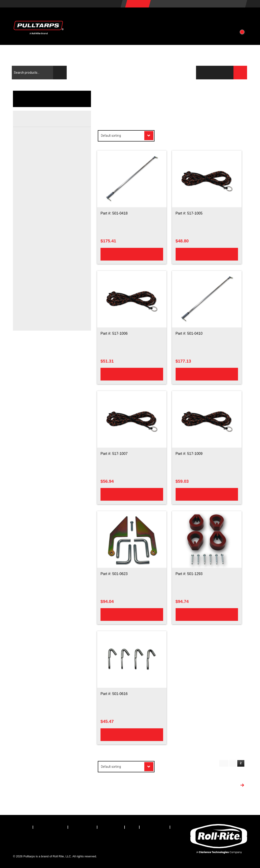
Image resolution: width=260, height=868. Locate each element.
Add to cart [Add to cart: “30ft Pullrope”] (207, 254)
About (192, 18)
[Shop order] (126, 136)
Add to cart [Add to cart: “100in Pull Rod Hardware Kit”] (132, 254)
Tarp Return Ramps (43, 315)
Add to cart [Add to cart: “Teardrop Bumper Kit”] (207, 614)
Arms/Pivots (27, 133)
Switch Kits (37, 220)
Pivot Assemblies (42, 176)
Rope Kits (36, 307)
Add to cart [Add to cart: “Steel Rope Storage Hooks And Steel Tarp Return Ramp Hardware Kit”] (132, 614)
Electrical (25, 193)
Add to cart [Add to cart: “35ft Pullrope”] (132, 374)
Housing (25, 236)
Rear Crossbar (29, 263)
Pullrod (34, 290)
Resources (161, 18)
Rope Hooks (38, 298)
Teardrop (36, 323)
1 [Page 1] (233, 763)
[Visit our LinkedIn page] (42, 840)
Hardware (36, 168)
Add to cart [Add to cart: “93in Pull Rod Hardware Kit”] (207, 374)
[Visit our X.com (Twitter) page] (29, 840)
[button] (241, 18)
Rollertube (37, 255)
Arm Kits (35, 143)
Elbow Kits (37, 160)
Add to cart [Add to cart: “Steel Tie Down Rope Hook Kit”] (132, 734)
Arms (33, 151)
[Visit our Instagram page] (54, 840)
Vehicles (125, 18)
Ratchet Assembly (42, 247)
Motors (34, 212)
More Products (224, 786)
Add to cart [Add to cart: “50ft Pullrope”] (207, 494)
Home (183, 93)
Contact (220, 18)
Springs (35, 185)
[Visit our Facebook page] (17, 840)
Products (91, 18)
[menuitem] (23, 827)
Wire (33, 228)
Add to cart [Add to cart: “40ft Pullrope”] (132, 494)
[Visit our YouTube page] (67, 840)
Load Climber (39, 282)
